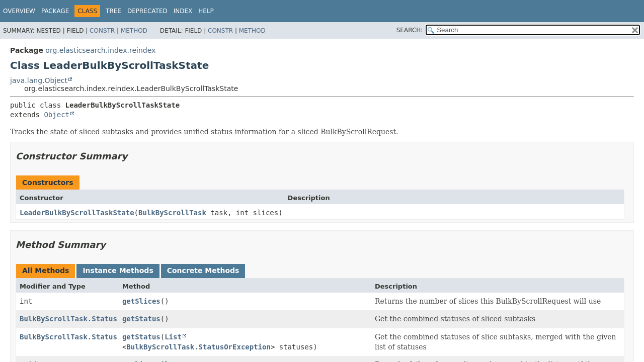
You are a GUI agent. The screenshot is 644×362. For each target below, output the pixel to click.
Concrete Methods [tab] (203, 270)
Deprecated (147, 11)
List (173, 337)
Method (134, 31)
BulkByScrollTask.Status (68, 319)
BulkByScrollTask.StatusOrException (198, 347)
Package (55, 11)
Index (183, 11)
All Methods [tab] (46, 270)
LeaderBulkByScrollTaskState (77, 213)
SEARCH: (410, 30)
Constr (102, 31)
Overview (19, 11)
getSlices (141, 301)
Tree (113, 11)
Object (57, 115)
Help (206, 11)
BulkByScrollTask (172, 213)
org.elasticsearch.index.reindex (100, 50)
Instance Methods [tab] (118, 270)
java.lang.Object (39, 80)
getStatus (141, 319)
